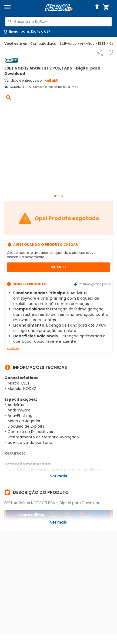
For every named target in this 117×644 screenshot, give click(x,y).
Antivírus (88, 44)
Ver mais (13, 348)
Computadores (44, 44)
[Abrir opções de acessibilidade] (97, 7)
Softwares (69, 44)
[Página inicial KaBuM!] (59, 7)
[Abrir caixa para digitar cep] (27, 32)
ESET (103, 44)
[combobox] (59, 22)
